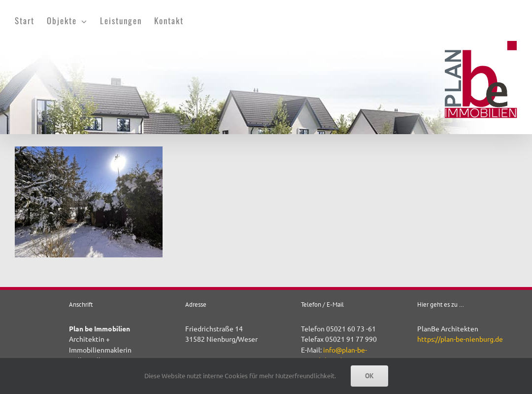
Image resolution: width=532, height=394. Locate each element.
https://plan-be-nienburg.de (460, 339)
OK (369, 376)
